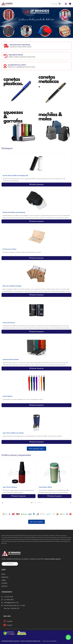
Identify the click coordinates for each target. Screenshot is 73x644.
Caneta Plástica (8, 396)
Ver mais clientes (36, 522)
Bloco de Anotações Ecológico (12, 286)
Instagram (10, 621)
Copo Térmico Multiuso (10, 487)
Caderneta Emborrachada (11, 360)
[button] (32, 503)
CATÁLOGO (10, 564)
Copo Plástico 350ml (45, 487)
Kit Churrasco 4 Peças (10, 249)
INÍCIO (3, 574)
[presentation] (2, 502)
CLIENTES (4, 583)
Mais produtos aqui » (37, 449)
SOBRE (4, 580)
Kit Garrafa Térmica (9, 323)
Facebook (9, 625)
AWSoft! (54, 641)
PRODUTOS (5, 577)
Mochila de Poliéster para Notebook (14, 212)
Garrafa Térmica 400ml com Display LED (15, 176)
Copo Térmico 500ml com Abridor (13, 433)
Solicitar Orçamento (36, 184)
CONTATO (4, 586)
